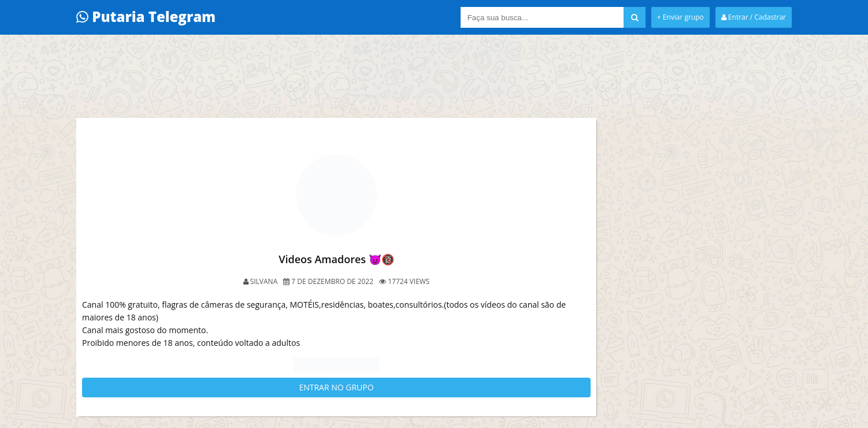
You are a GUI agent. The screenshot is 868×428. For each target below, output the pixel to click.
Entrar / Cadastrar (754, 17)
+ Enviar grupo (680, 17)
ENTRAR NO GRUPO (336, 387)
